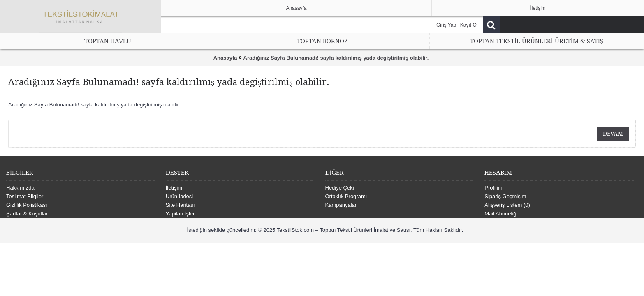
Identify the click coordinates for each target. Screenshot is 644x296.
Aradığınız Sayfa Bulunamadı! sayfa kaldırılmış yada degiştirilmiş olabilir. (336, 58)
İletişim (174, 188)
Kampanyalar (341, 205)
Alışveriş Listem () (507, 205)
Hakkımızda (20, 188)
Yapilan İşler (180, 214)
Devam (613, 134)
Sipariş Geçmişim (505, 196)
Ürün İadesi (179, 196)
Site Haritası (180, 205)
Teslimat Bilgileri (25, 196)
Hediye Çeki (340, 188)
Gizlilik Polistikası (27, 205)
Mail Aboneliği (501, 214)
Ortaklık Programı (346, 196)
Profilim (493, 188)
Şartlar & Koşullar (27, 214)
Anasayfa (225, 58)
